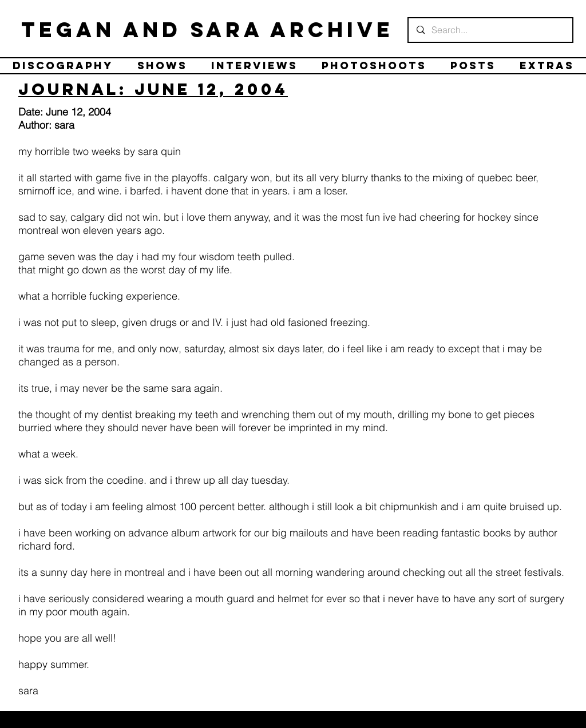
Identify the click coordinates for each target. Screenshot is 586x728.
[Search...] (490, 30)
